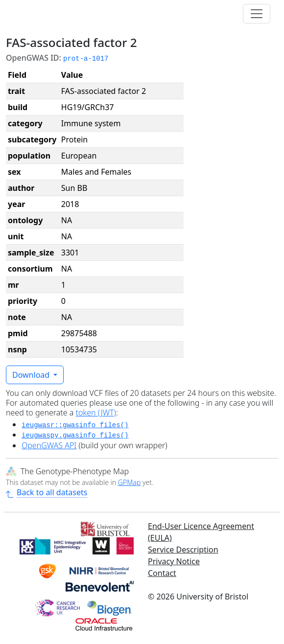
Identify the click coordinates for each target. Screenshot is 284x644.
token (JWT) (96, 413)
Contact (162, 573)
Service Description (183, 550)
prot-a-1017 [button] (86, 59)
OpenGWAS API (49, 445)
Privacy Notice (174, 561)
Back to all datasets (47, 492)
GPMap (129, 482)
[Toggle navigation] (257, 14)
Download (32, 375)
